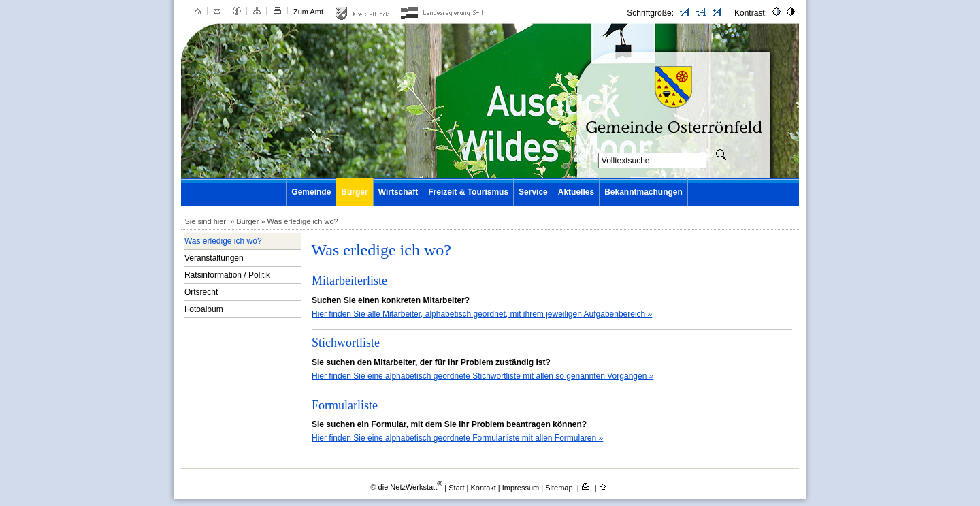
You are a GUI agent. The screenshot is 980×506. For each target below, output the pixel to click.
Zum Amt (308, 12)
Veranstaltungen (214, 258)
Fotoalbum (204, 309)
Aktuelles (576, 192)
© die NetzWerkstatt (406, 487)
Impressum (522, 487)
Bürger (354, 192)
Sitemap (560, 487)
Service (533, 192)
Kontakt (485, 487)
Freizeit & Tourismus (468, 192)
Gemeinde (311, 192)
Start (456, 487)
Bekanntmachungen (643, 192)
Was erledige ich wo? (303, 221)
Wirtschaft (398, 192)
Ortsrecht (201, 292)
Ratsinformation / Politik (227, 275)
